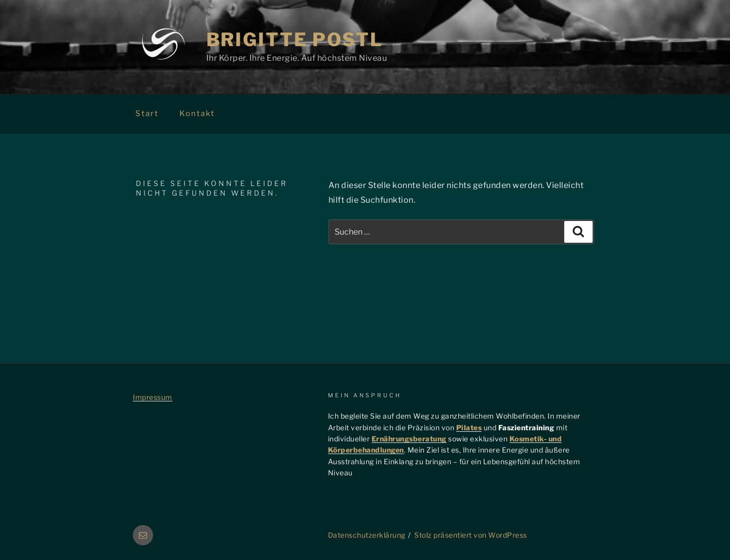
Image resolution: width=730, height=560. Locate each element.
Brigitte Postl (295, 40)
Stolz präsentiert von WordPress (471, 535)
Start (147, 114)
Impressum (153, 397)
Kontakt (197, 114)
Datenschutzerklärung (367, 535)
